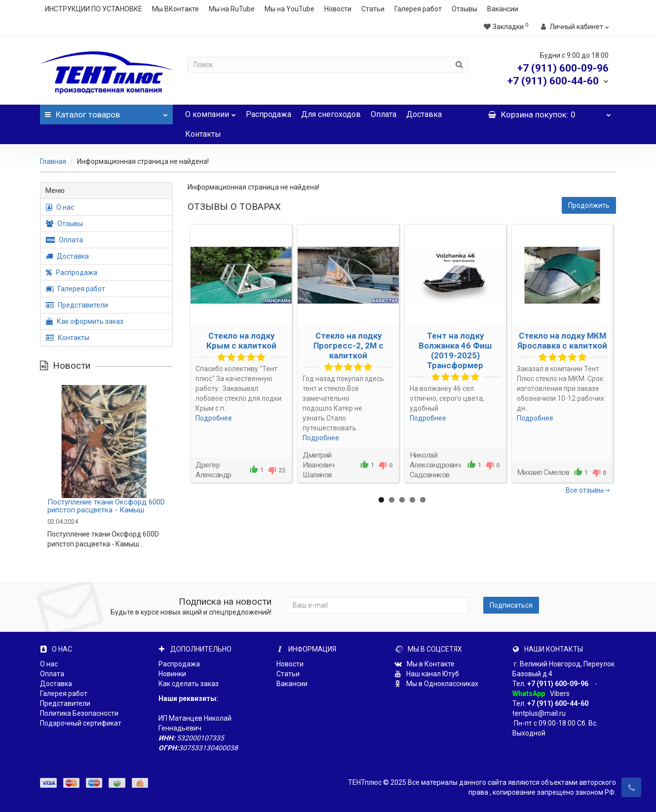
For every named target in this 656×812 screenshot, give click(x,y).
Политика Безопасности (79, 713)
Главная (53, 161)
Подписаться (511, 605)
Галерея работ (418, 9)
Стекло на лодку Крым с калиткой (241, 341)
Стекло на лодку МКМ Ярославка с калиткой (562, 341)
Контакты (203, 134)
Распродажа (269, 114)
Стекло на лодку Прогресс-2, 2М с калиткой (348, 346)
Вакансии (503, 9)
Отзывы (464, 9)
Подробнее (214, 418)
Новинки (172, 674)
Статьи (373, 9)
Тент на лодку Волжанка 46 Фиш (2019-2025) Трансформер (455, 350)
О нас (60, 207)
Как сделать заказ (189, 684)
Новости (338, 9)
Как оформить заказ (85, 321)
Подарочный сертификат (81, 723)
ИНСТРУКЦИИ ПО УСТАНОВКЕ (94, 9)
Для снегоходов (331, 114)
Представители (77, 305)
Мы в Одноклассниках (436, 684)
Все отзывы (588, 490)
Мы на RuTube (232, 9)
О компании (211, 112)
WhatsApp (529, 694)
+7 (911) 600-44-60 (558, 703)
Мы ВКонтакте (175, 9)
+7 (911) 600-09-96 (558, 684)
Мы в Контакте (424, 664)
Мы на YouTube (289, 9)
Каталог (106, 112)
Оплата (384, 114)
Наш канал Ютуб (427, 674)
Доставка (424, 114)
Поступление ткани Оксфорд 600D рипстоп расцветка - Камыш (106, 506)
